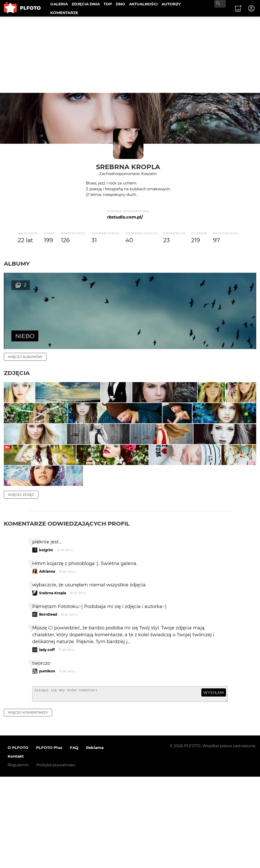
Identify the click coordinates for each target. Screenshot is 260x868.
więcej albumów (25, 357)
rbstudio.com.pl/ (125, 217)
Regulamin (18, 856)
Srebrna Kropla (128, 167)
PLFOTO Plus (49, 839)
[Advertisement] (130, 55)
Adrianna (47, 660)
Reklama (95, 839)
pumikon (47, 760)
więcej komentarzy (28, 804)
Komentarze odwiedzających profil (67, 613)
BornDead (48, 703)
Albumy (17, 264)
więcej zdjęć (21, 584)
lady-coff (47, 739)
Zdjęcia (17, 373)
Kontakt (16, 848)
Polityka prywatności (56, 856)
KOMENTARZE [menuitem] (64, 13)
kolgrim (46, 639)
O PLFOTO (18, 839)
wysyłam (214, 782)
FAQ (74, 839)
